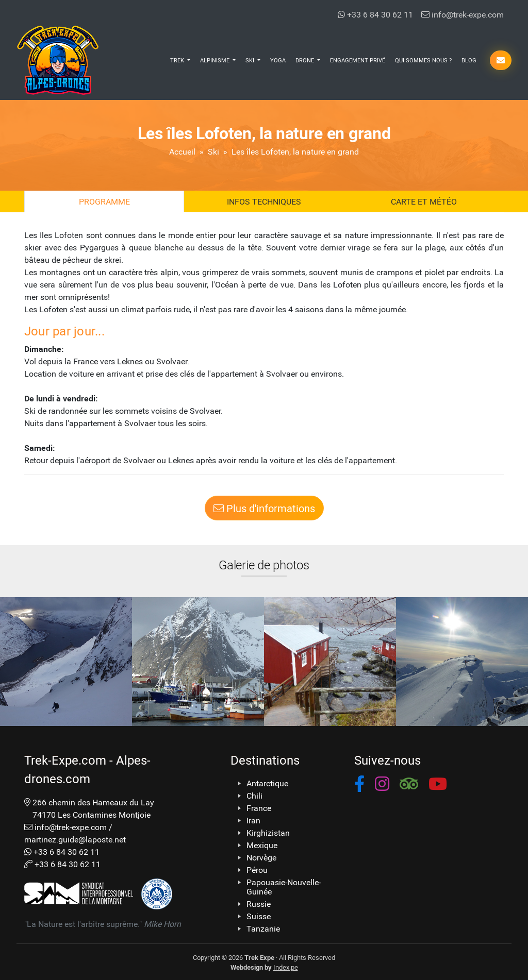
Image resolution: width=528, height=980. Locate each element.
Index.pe (286, 967)
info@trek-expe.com (463, 14)
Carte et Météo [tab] (424, 201)
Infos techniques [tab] (264, 201)
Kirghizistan (268, 833)
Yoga (278, 60)
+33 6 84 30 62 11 (375, 14)
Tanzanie (263, 928)
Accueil (182, 151)
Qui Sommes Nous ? (423, 60)
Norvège (261, 857)
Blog (469, 60)
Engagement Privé (358, 60)
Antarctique (267, 783)
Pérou (257, 870)
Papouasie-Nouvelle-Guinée (284, 887)
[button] (359, 785)
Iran (253, 820)
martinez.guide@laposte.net (75, 839)
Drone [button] (306, 60)
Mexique (262, 845)
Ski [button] (251, 60)
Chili (254, 796)
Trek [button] (178, 60)
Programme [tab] (104, 201)
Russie (259, 904)
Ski (213, 151)
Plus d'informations (264, 508)
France (259, 808)
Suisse (259, 916)
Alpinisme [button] (216, 60)
